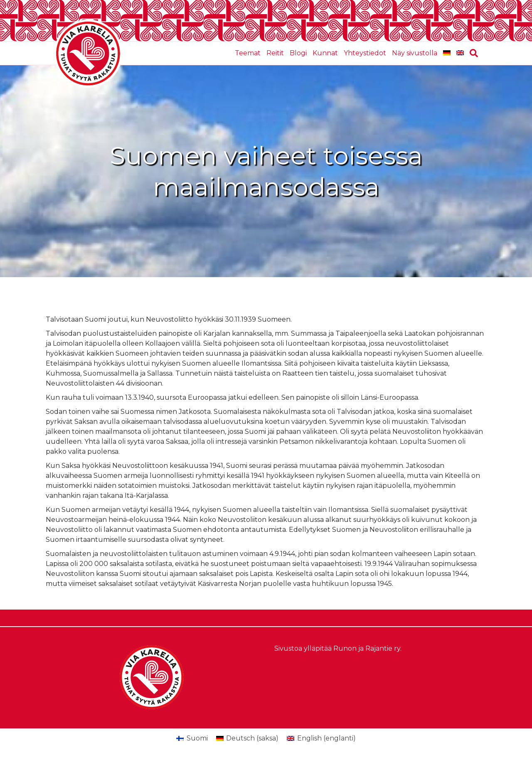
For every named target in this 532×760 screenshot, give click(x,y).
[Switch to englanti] (460, 53)
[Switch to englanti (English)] (321, 738)
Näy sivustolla (415, 53)
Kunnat (325, 53)
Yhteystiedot (365, 53)
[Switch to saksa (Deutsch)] (247, 738)
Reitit (275, 53)
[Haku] (472, 53)
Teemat (248, 53)
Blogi (298, 53)
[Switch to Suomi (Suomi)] (192, 738)
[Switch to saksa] (447, 53)
